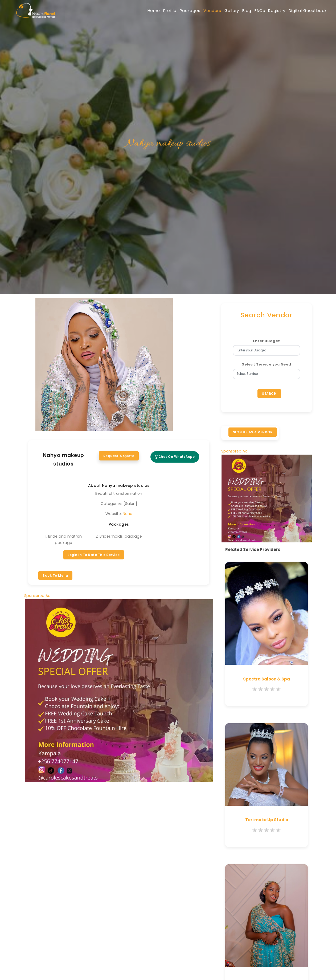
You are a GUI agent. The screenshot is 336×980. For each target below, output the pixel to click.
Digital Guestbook (305, 11)
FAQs (246, 11)
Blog (228, 11)
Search (269, 394)
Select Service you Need (267, 364)
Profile (129, 11)
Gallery (207, 11)
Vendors (182, 11)
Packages (155, 11)
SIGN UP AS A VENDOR (253, 434)
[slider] (267, 692)
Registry (268, 11)
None (128, 514)
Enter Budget (266, 341)
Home (108, 11)
